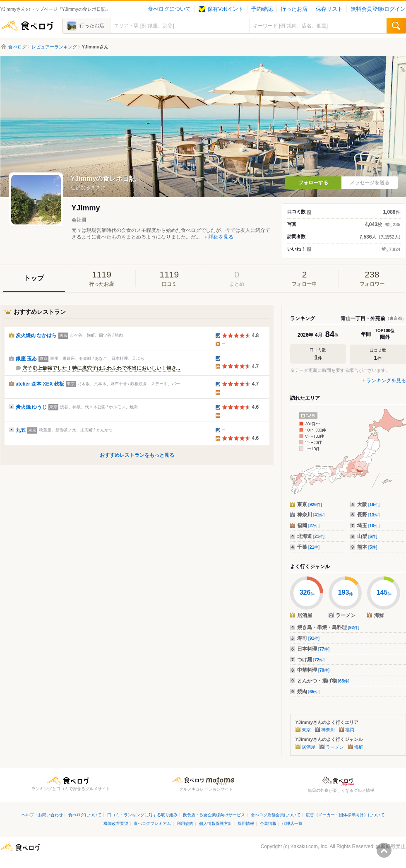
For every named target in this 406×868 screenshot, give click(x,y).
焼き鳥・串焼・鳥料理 (328, 627)
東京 (310, 504)
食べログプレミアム (152, 823)
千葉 (309, 547)
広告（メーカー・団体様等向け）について (345, 815)
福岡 (309, 526)
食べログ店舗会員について (276, 815)
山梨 (367, 536)
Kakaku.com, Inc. (310, 846)
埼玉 (369, 526)
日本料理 (314, 649)
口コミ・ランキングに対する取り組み (142, 815)
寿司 (309, 638)
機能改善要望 (116, 823)
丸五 (21, 430)
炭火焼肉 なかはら (36, 335)
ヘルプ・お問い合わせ (42, 815)
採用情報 (246, 823)
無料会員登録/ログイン (378, 9)
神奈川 (311, 515)
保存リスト (329, 9)
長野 (369, 515)
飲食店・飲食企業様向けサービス (214, 815)
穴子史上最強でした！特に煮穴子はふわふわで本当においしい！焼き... (101, 368)
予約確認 (262, 9)
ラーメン (335, 747)
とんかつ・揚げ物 (323, 681)
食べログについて (169, 9)
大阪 (369, 504)
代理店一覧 (292, 823)
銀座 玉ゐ (26, 359)
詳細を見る (221, 237)
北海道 (311, 536)
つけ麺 (311, 660)
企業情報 (268, 823)
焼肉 (309, 692)
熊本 (367, 547)
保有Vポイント (221, 9)
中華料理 (314, 670)
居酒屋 (309, 747)
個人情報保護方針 (216, 823)
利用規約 (185, 823)
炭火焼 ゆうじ (31, 407)
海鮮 (359, 747)
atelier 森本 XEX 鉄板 (40, 384)
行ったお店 (294, 9)
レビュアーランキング (54, 47)
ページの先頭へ (384, 850)
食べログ (27, 26)
